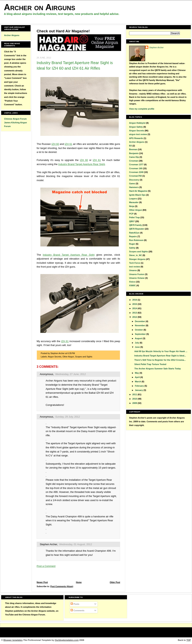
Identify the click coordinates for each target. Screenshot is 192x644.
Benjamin (134, 153)
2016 (135, 300)
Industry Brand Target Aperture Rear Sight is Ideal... (160, 356)
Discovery (134, 180)
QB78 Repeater (137, 229)
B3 (130, 146)
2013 (135, 313)
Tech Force (135, 263)
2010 (135, 399)
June (138, 347)
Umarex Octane (137, 278)
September (140, 334)
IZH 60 (55, 144)
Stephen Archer (48, 544)
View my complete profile (142, 109)
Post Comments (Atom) (62, 586)
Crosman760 (135, 176)
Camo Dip (134, 157)
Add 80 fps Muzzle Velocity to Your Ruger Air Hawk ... (161, 351)
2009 (135, 403)
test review (134, 267)
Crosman (134, 161)
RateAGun (134, 233)
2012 (135, 317)
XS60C (132, 285)
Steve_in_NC (136, 255)
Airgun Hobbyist (137, 123)
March (138, 381)
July (137, 343)
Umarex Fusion (137, 274)
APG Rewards (136, 138)
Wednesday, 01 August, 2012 (76, 544)
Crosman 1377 (136, 164)
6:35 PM (71, 353)
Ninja (132, 206)
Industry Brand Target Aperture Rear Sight (82, 164)
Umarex (133, 270)
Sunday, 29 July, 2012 (68, 417)
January (139, 390)
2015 (135, 304)
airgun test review (138, 134)
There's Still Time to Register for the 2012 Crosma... (160, 360)
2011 (135, 394)
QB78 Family (135, 225)
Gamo (132, 183)
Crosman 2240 (136, 172)
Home (79, 582)
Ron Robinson (136, 240)
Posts (75, 604)
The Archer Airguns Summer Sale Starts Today (158, 369)
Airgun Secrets (55, 357)
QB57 (132, 221)
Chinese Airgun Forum (15, 119)
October (139, 330)
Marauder (134, 202)
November (140, 325)
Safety (132, 248)
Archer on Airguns (40, 7)
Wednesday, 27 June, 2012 (71, 374)
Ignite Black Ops (137, 195)
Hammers (134, 187)
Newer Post (42, 582)
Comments (77, 610)
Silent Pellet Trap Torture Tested (150, 364)
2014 (135, 308)
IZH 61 (68, 144)
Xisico (132, 282)
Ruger (132, 244)
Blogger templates (13, 640)
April (137, 377)
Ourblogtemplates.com (67, 640)
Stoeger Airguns (137, 259)
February (140, 386)
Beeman (133, 149)
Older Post (115, 582)
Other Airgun (68, 357)
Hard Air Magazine (138, 191)
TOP (189, 640)
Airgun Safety (136, 127)
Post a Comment (46, 566)
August (139, 338)
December (140, 321)
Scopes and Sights (84, 357)
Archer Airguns (12, 35)
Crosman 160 (136, 168)
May (137, 373)
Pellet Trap (134, 217)
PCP (131, 214)
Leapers (133, 199)
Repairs (133, 236)
